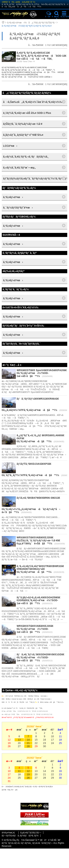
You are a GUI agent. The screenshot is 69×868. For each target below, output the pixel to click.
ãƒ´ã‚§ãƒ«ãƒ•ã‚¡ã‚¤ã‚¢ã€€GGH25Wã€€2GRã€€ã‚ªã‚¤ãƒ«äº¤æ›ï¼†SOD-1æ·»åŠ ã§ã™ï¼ (39, 600)
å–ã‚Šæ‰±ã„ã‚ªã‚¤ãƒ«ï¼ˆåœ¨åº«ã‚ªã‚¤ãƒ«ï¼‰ (33, 102)
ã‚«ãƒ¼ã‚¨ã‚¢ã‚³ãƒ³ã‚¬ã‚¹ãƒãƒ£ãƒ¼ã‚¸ (26, 157)
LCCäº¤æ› (10, 146)
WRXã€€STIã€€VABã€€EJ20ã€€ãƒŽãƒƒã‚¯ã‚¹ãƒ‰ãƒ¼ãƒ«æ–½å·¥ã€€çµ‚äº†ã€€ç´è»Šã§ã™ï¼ (38, 540)
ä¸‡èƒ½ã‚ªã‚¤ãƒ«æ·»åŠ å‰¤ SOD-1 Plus (27, 113)
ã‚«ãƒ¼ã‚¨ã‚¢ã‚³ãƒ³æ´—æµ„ (19, 168)
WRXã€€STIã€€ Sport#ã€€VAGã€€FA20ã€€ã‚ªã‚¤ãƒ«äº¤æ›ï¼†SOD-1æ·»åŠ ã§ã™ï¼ (42, 373)
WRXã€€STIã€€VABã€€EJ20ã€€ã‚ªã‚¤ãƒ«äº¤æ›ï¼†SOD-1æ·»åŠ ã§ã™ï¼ (35, 629)
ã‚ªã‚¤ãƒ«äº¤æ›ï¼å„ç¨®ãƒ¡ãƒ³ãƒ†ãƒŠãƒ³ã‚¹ (31, 23)
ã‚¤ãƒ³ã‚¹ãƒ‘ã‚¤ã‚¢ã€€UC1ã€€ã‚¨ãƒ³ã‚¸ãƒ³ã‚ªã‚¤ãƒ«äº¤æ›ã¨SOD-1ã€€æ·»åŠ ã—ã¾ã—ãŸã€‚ (42, 56)
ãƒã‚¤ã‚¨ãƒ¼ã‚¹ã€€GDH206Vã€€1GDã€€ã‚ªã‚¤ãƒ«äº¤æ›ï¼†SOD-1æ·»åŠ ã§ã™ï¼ (41, 657)
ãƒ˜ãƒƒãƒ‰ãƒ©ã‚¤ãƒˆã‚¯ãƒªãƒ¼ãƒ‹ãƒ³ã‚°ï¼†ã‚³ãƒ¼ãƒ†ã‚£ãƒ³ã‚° (35, 179)
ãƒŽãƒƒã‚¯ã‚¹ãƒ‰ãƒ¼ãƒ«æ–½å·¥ (23, 124)
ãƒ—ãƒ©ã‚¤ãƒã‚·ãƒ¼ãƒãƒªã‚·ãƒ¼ (20, 836)
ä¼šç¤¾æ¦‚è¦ (9, 833)
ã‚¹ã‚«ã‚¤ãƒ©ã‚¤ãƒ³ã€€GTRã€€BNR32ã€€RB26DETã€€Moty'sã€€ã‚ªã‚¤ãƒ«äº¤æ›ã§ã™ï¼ (40, 569)
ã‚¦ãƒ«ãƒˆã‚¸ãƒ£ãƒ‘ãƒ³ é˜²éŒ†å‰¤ (23, 135)
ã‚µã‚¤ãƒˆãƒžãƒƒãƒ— (31, 833)
